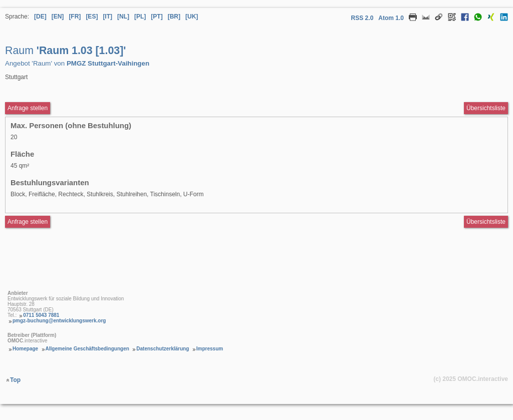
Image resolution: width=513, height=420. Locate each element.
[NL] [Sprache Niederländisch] (123, 17)
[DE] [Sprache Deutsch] (40, 17)
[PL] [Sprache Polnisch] (140, 17)
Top (15, 380)
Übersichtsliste (486, 108)
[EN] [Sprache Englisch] (58, 17)
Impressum (210, 349)
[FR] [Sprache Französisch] (75, 17)
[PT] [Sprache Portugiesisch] (157, 17)
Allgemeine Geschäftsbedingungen (87, 349)
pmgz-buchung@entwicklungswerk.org (59, 321)
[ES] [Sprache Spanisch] (92, 17)
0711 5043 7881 (41, 315)
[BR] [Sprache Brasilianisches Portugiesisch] (174, 17)
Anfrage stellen (28, 222)
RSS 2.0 (362, 18)
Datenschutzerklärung (163, 349)
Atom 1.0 (391, 18)
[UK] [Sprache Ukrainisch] (192, 17)
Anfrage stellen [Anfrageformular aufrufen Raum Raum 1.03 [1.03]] (28, 108)
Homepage (25, 349)
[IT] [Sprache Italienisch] (107, 17)
